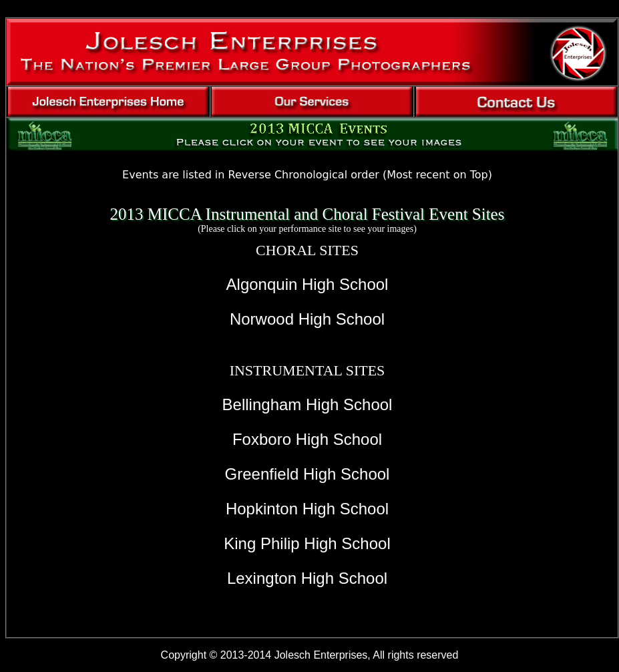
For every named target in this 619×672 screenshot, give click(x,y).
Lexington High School (307, 578)
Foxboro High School (307, 439)
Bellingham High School (307, 404)
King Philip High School (307, 543)
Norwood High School (307, 319)
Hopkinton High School (307, 509)
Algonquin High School (307, 284)
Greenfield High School (307, 474)
